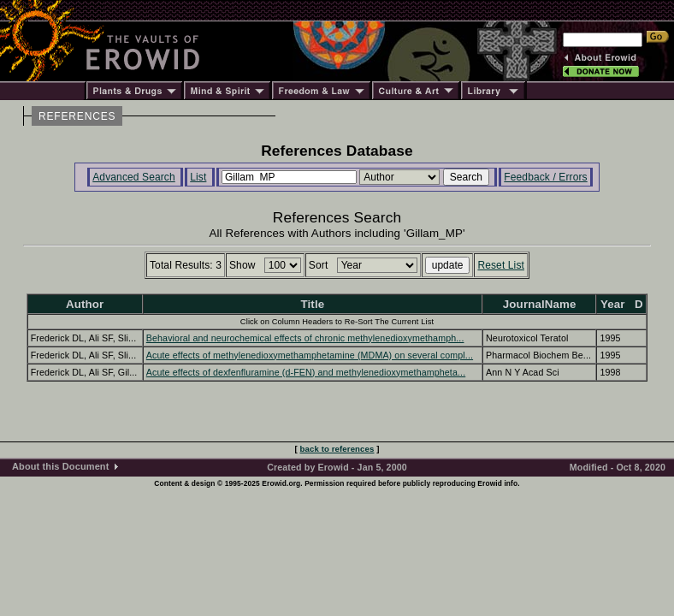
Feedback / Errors (545, 177)
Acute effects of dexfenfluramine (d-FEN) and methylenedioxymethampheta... (306, 372)
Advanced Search (134, 177)
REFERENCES (77, 116)
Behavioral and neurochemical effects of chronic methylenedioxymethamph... (305, 338)
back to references (337, 449)
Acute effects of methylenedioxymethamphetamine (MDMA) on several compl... (310, 355)
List (198, 177)
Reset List (501, 265)
